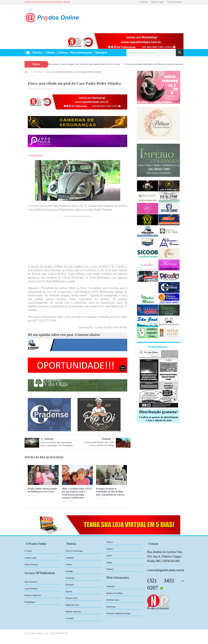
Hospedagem (30, 602)
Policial (110, 542)
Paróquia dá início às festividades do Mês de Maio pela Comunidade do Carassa (110, 492)
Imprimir (112, 89)
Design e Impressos (33, 595)
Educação (70, 585)
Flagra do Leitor (72, 605)
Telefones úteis (113, 600)
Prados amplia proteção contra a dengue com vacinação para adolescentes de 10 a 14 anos (83, 64)
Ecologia (69, 571)
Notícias (37, 53)
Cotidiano (69, 89)
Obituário (101, 53)
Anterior (47, 439)
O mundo (69, 618)
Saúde (109, 556)
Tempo (109, 562)
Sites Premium (31, 582)
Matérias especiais (73, 612)
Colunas (62, 53)
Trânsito (110, 569)
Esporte (69, 591)
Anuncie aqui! (157, 2)
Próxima (108, 439)
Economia (70, 578)
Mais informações (81, 53)
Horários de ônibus (114, 593)
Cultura (69, 564)
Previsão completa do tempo (118, 613)
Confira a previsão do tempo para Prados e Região (47, 2)
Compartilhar (36, 155)
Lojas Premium (31, 588)
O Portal (144, 2)
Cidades (50, 53)
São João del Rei (80, 89)
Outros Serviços (175, 2)
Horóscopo (111, 607)
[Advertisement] (78, 242)
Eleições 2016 (71, 598)
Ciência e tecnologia (74, 551)
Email (123, 89)
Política (110, 549)
